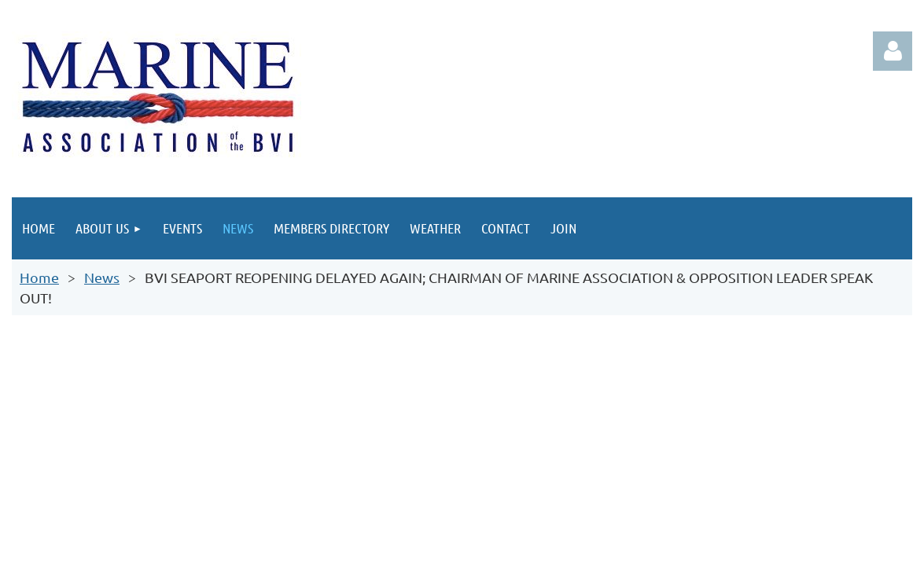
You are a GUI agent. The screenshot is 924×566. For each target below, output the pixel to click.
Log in (893, 51)
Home (39, 277)
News (102, 277)
